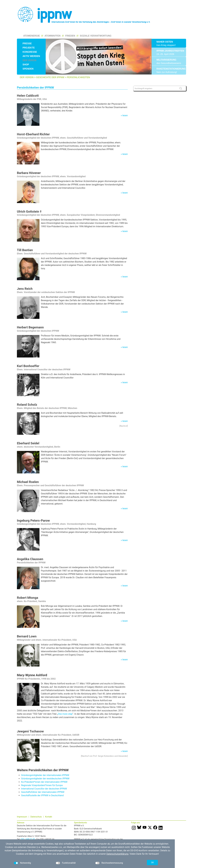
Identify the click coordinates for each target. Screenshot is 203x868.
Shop (26, 65)
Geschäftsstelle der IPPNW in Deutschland (42, 795)
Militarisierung (166, 60)
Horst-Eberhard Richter (33, 134)
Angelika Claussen (30, 559)
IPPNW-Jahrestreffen (169, 51)
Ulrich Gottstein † (29, 211)
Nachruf (124, 426)
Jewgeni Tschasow (30, 731)
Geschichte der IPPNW (50, 77)
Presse (27, 43)
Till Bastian (25, 250)
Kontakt (49, 817)
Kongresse (30, 52)
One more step (65, 714)
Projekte (29, 48)
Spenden (28, 69)
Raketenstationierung (169, 69)
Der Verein (29, 60)
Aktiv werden (31, 56)
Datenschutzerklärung (117, 854)
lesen (125, 115)
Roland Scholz (27, 405)
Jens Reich (25, 289)
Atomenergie (32, 36)
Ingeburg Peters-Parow (33, 520)
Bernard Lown (27, 636)
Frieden (70, 36)
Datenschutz (36, 817)
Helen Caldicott (28, 96)
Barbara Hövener (29, 173)
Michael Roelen (28, 482)
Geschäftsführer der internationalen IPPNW (43, 792)
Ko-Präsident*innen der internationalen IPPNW (44, 782)
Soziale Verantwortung (96, 36)
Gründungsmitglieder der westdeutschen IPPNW (45, 779)
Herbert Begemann (30, 327)
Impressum (22, 817)
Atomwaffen (53, 36)
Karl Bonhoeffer (28, 366)
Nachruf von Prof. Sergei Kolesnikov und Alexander (104, 756)
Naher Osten (165, 42)
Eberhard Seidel (28, 443)
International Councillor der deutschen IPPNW (44, 789)
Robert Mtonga (27, 598)
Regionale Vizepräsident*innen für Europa (42, 785)
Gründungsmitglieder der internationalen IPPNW (45, 775)
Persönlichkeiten (78, 77)
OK (152, 863)
